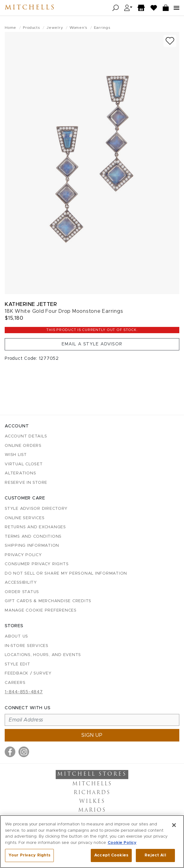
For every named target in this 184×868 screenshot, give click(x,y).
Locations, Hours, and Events (43, 655)
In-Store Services (27, 646)
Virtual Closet (24, 464)
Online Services (25, 518)
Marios (92, 810)
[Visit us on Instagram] (24, 752)
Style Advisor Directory (36, 509)
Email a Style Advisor (92, 344)
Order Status (22, 592)
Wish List (16, 455)
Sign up (92, 735)
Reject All (155, 855)
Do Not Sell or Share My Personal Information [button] (66, 573)
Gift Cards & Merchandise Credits (48, 601)
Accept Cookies (111, 855)
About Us (16, 636)
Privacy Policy (23, 555)
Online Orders (23, 446)
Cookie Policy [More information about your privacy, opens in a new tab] (122, 843)
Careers (15, 683)
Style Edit (18, 664)
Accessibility (21, 583)
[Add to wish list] (170, 41)
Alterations (20, 473)
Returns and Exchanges (35, 527)
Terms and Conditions (33, 537)
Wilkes (92, 802)
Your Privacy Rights (29, 855)
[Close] (174, 825)
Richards (92, 793)
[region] (92, 842)
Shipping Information (32, 546)
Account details (26, 436)
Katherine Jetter (31, 304)
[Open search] (116, 8)
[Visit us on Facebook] (10, 752)
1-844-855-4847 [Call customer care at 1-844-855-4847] (24, 692)
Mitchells (30, 8)
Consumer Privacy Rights (37, 564)
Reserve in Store (26, 483)
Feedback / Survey (28, 673)
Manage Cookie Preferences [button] (41, 610)
